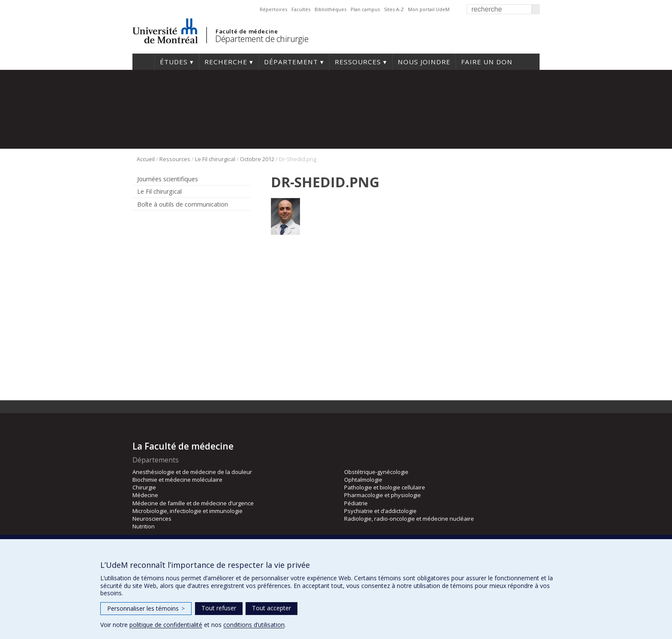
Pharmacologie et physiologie (382, 495)
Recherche (226, 62)
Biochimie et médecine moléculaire (177, 480)
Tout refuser (219, 608)
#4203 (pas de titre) (143, 62)
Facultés (301, 9)
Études (174, 62)
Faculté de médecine (247, 31)
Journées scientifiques (168, 179)
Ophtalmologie (363, 480)
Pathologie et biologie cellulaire (385, 487)
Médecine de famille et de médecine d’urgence (193, 503)
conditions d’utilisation (254, 625)
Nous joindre (424, 62)
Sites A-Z (394, 9)
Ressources (358, 62)
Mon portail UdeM (429, 9)
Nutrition (144, 526)
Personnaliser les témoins (146, 608)
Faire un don (487, 62)
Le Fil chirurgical (215, 159)
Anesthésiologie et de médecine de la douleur (192, 472)
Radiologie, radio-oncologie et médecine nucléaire (409, 519)
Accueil (146, 159)
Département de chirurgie (262, 39)
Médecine (145, 495)
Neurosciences (152, 519)
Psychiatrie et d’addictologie (380, 511)
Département (291, 62)
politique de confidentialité (166, 625)
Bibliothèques (330, 9)
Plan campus (365, 9)
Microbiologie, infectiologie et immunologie (187, 511)
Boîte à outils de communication (183, 204)
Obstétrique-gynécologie (376, 472)
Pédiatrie (356, 503)
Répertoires (273, 9)
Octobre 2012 (257, 159)
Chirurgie (144, 487)
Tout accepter (271, 608)
